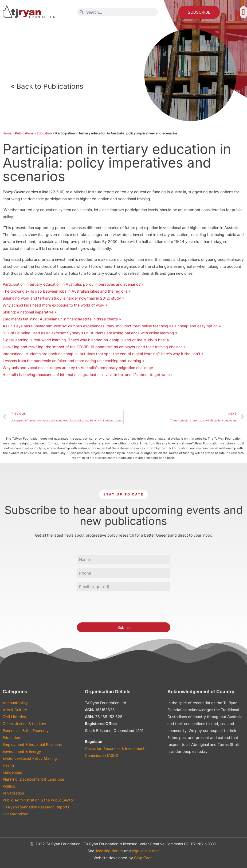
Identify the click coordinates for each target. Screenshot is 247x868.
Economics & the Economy (26, 731)
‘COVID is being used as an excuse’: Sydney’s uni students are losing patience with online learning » (90, 333)
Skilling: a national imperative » (30, 312)
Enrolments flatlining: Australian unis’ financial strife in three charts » (62, 319)
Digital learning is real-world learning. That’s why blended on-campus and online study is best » (86, 340)
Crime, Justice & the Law (24, 724)
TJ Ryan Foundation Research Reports (36, 807)
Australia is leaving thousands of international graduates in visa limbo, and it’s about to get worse (87, 375)
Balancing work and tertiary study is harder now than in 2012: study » (63, 298)
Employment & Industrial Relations (32, 744)
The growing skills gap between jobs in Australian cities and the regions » (67, 291)
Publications (24, 133)
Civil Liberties (14, 717)
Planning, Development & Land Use (33, 779)
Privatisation (13, 793)
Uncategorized (16, 814)
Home (7, 133)
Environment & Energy (22, 751)
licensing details (109, 851)
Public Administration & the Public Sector (38, 800)
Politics (9, 786)
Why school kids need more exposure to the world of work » (55, 305)
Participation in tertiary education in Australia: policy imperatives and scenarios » (73, 284)
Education (44, 133)
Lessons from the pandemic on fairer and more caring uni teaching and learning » (74, 361)
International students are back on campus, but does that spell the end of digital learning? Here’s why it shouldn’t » (103, 354)
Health (8, 765)
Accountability (15, 703)
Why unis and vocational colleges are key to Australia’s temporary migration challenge (78, 368)
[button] (244, 12)
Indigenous (12, 772)
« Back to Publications (47, 86)
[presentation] (117, 606)
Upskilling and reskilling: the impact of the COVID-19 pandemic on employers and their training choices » (94, 347)
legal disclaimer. (146, 851)
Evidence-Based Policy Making (30, 758)
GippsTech (143, 858)
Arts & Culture (15, 710)
